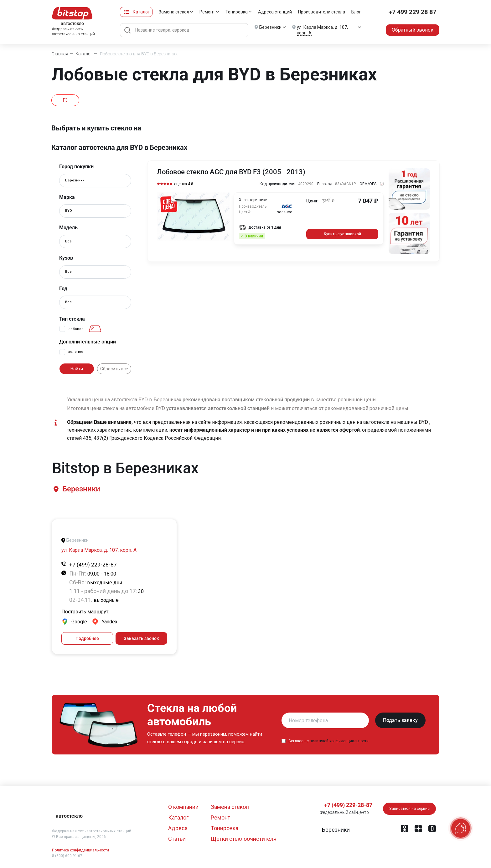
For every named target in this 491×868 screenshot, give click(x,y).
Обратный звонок (413, 30)
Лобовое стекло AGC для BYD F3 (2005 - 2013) (231, 172)
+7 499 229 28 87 (412, 12)
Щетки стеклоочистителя (244, 839)
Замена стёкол (174, 12)
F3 (65, 100)
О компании (183, 807)
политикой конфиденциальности (339, 741)
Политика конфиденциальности (80, 850)
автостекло (69, 816)
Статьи (177, 839)
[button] (81, 489)
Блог (356, 12)
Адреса (178, 828)
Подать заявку (400, 720)
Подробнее (87, 638)
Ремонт (207, 12)
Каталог (141, 12)
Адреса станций (275, 12)
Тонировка (237, 12)
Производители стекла (322, 12)
